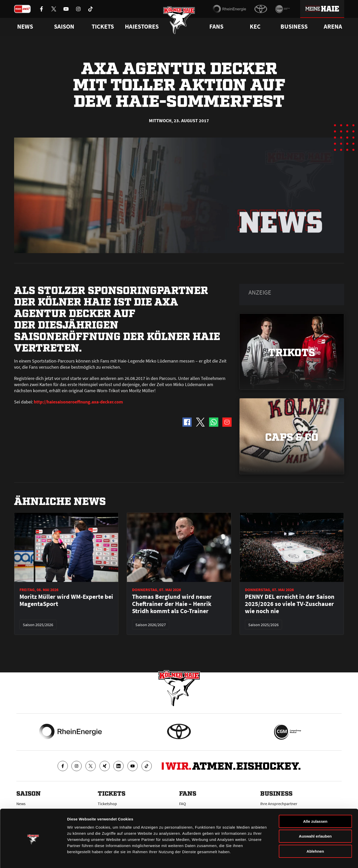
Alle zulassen (315, 805)
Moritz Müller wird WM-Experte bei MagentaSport (66, 600)
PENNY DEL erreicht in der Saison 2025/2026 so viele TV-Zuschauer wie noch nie (290, 604)
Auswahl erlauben (315, 821)
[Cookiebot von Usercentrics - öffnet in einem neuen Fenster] (33, 858)
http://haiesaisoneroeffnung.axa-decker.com (78, 402)
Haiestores (142, 27)
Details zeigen (272, 858)
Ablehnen (315, 835)
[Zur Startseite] (179, 21)
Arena (333, 27)
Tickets (103, 27)
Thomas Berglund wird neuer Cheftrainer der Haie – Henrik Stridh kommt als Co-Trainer (172, 604)
